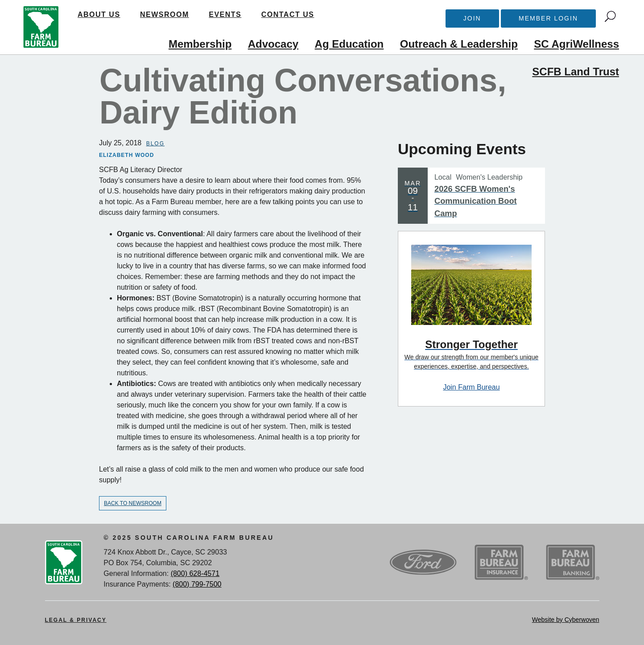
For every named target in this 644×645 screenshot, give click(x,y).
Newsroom (165, 14)
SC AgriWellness (576, 44)
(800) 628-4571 (195, 573)
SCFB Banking (573, 563)
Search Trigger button (610, 16)
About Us (99, 14)
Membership (200, 44)
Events (225, 14)
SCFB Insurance (501, 563)
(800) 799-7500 (197, 584)
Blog (155, 144)
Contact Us (288, 14)
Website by (566, 620)
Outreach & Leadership (459, 44)
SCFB (41, 27)
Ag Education (349, 44)
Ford (423, 563)
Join (472, 18)
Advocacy (273, 44)
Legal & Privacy (76, 620)
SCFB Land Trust (576, 72)
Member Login (548, 18)
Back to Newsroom (133, 503)
